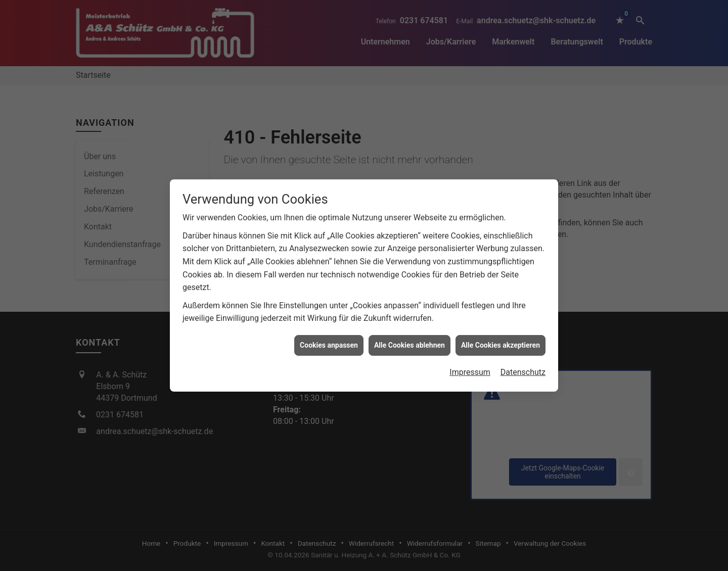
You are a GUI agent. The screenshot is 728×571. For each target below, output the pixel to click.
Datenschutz (523, 370)
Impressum (470, 370)
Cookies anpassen (329, 343)
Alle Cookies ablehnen (409, 343)
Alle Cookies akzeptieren (500, 343)
